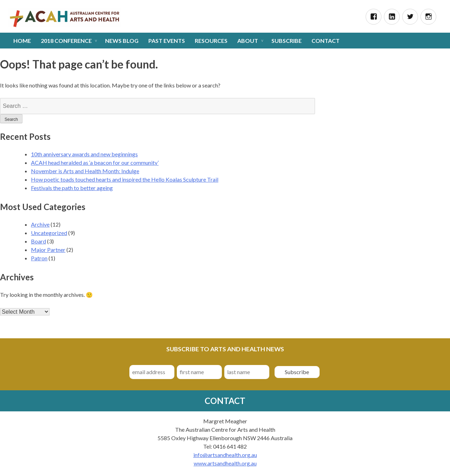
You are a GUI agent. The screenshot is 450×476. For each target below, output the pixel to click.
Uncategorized (49, 233)
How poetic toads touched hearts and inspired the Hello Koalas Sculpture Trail (125, 179)
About (248, 41)
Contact (326, 41)
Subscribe (287, 41)
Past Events (167, 41)
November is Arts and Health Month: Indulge (85, 171)
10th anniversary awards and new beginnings (84, 154)
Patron (39, 258)
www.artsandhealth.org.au (225, 463)
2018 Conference (66, 41)
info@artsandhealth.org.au (225, 455)
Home (22, 41)
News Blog (122, 41)
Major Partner (48, 250)
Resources (211, 41)
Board (38, 241)
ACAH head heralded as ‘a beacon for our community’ (95, 162)
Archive (40, 224)
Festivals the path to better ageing (72, 188)
